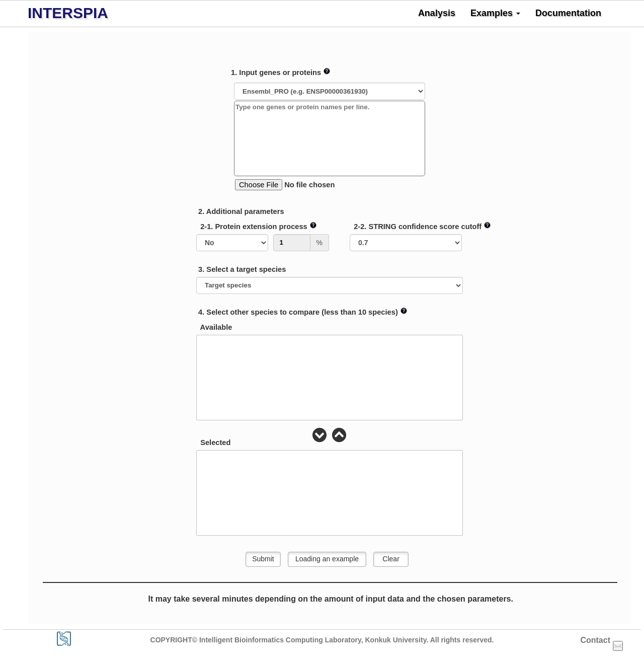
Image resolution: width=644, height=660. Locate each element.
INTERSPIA (68, 13)
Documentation (568, 13)
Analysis (437, 13)
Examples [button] (495, 13)
